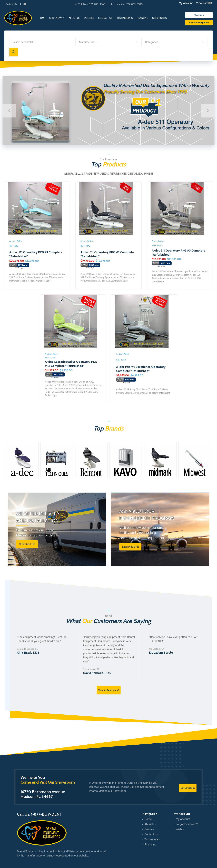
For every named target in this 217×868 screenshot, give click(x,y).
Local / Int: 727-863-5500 (127, 4)
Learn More (130, 547)
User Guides (160, 18)
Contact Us (105, 18)
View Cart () (204, 3)
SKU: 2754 (86, 246)
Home (42, 18)
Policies (89, 18)
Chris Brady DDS (28, 653)
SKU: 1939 (121, 360)
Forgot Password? (187, 824)
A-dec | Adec (16, 241)
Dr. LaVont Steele (161, 653)
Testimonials (125, 18)
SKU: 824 (14, 246)
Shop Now (55, 18)
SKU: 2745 (50, 357)
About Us (75, 18)
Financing (142, 18)
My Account (186, 3)
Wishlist (181, 829)
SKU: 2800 (157, 245)
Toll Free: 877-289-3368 (90, 4)
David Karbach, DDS (97, 673)
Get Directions (188, 788)
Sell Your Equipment (199, 23)
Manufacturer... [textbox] (88, 42)
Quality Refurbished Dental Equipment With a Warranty (156, 85)
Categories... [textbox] (153, 42)
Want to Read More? (109, 690)
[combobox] (108, 42)
